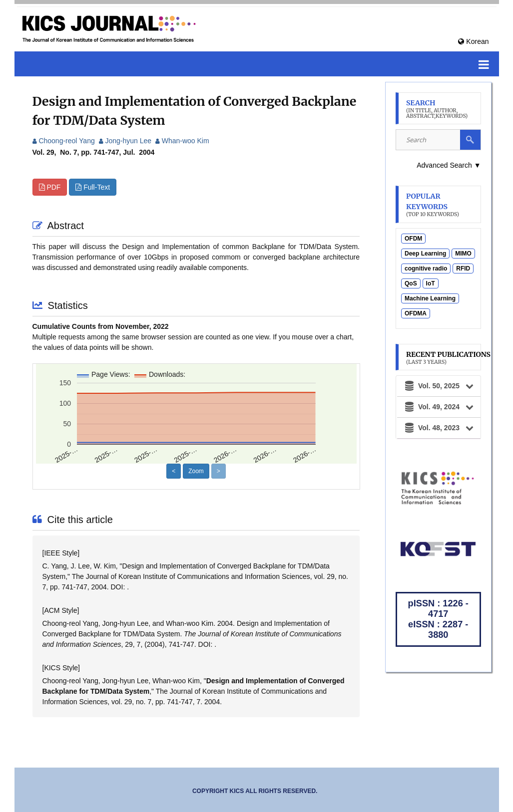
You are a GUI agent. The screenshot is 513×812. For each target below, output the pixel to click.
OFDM (413, 239)
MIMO (463, 254)
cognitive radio (426, 269)
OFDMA (416, 313)
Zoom (196, 471)
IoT (431, 283)
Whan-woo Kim (182, 141)
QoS (411, 283)
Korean (473, 41)
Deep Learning (425, 254)
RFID (463, 269)
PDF (50, 187)
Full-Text (93, 187)
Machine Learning (430, 298)
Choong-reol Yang (64, 141)
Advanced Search (449, 165)
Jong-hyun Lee (125, 141)
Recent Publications (448, 358)
